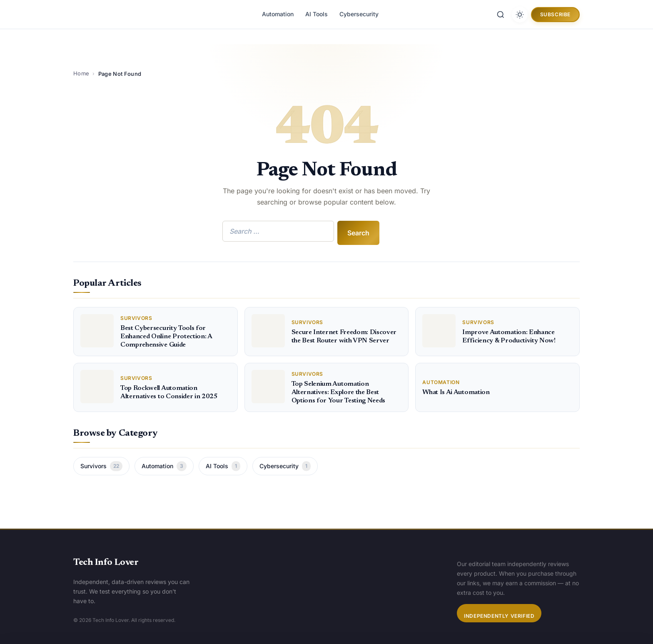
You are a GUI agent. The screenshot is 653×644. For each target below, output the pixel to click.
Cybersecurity (359, 14)
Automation (278, 14)
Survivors (101, 466)
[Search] (501, 15)
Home (81, 73)
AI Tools (317, 14)
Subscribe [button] (555, 14)
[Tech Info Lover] (111, 14)
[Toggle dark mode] (520, 15)
